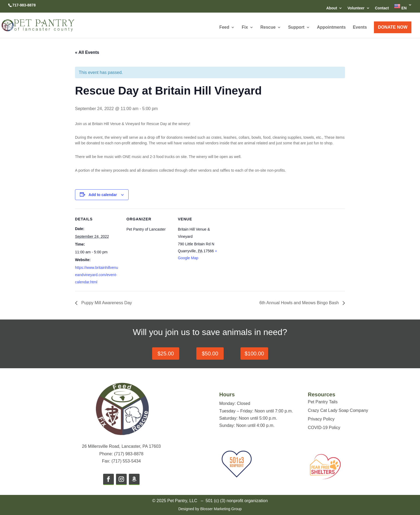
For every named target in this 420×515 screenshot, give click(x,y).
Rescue (268, 27)
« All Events (87, 52)
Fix (245, 27)
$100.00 (254, 354)
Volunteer (356, 8)
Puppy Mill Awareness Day (106, 303)
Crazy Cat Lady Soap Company (338, 410)
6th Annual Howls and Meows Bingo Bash (300, 303)
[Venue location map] (258, 245)
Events (360, 27)
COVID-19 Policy (324, 428)
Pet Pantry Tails (323, 402)
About (332, 8)
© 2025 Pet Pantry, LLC (175, 501)
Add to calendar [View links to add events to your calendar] (103, 195)
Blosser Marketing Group (221, 509)
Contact (382, 8)
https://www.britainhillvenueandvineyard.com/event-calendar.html (97, 275)
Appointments (331, 27)
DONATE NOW (393, 27)
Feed (224, 27)
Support (296, 27)
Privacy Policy (321, 419)
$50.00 (210, 354)
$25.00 (166, 354)
